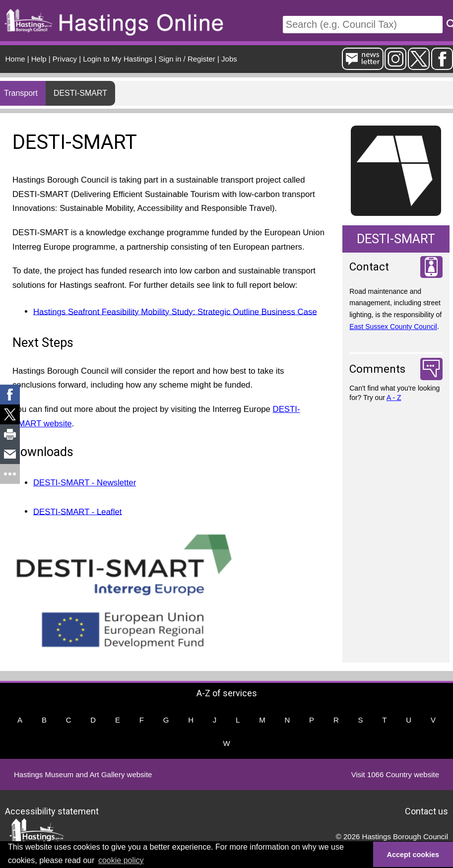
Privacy (65, 59)
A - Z (394, 398)
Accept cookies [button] (413, 855)
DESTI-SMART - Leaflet (77, 511)
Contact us (426, 811)
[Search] (363, 25)
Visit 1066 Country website (395, 774)
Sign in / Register (187, 59)
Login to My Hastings (118, 59)
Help (39, 59)
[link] (10, 395)
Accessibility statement (52, 811)
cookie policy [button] (121, 860)
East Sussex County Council (393, 327)
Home (15, 59)
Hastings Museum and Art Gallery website (83, 774)
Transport (21, 93)
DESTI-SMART (80, 93)
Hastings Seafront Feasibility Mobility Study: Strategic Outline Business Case (175, 311)
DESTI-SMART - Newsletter (85, 483)
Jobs (229, 59)
